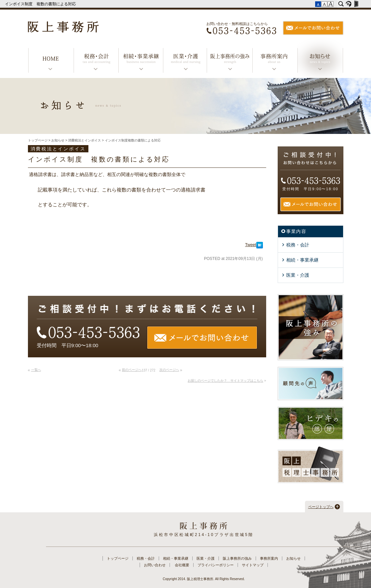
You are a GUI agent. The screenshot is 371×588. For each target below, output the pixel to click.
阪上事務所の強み (229, 61)
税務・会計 (96, 61)
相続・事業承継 (141, 61)
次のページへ (169, 370)
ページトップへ (321, 507)
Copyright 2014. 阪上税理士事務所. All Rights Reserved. (204, 579)
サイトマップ (253, 565)
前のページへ (132, 370)
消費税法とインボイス (84, 140)
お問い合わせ (155, 565)
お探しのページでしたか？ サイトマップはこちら (225, 381)
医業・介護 (185, 61)
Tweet (251, 245)
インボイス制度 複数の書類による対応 (41, 4)
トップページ (51, 61)
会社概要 (182, 565)
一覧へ (36, 370)
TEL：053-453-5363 (242, 32)
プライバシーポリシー (216, 565)
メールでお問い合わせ (313, 28)
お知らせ (320, 61)
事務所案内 (275, 61)
